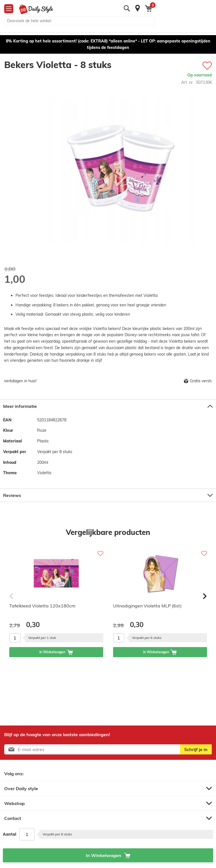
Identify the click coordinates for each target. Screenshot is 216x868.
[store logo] (34, 9)
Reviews (12, 495)
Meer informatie (20, 406)
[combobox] (80, 21)
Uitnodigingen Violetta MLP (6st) (147, 606)
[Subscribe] (196, 749)
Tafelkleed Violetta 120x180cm (42, 606)
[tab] (108, 406)
